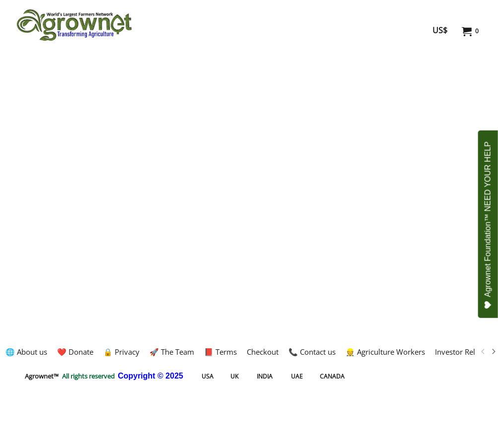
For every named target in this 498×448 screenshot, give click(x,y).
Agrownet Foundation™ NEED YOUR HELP (488, 225)
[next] (493, 352)
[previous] (483, 352)
